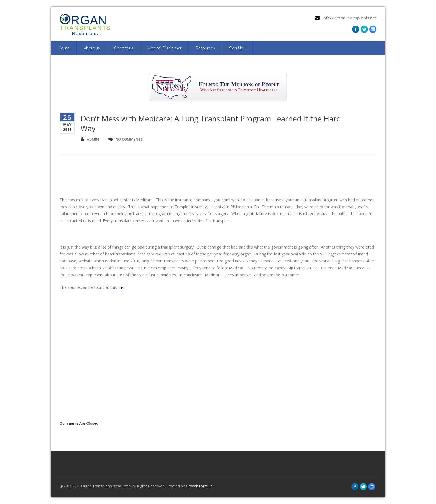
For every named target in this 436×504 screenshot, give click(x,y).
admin (90, 139)
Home (64, 48)
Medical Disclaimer (164, 48)
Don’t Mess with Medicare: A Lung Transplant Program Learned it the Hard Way (211, 123)
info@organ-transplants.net (350, 18)
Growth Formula (199, 486)
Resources (205, 48)
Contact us (124, 48)
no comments (126, 139)
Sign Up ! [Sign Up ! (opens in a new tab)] (237, 48)
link (121, 287)
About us (92, 48)
